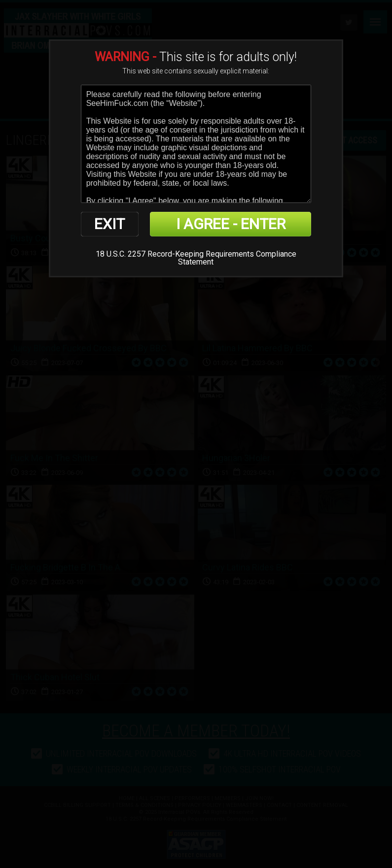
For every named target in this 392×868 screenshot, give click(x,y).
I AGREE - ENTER (231, 224)
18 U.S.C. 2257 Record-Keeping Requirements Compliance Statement (196, 258)
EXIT (109, 224)
